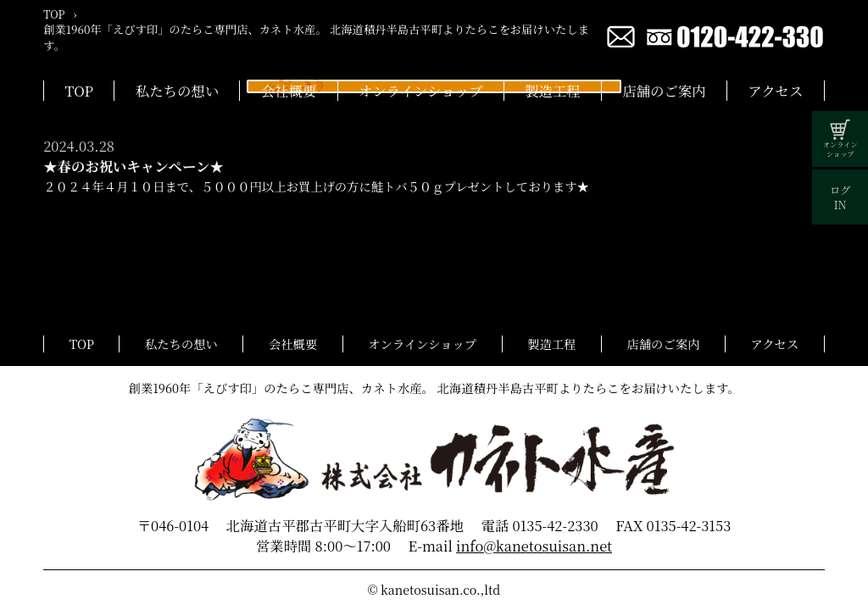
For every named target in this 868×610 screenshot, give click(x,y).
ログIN (840, 197)
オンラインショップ (420, 91)
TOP (79, 91)
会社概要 (289, 91)
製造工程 (553, 91)
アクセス (775, 91)
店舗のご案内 (664, 91)
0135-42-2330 (556, 525)
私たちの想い (177, 91)
